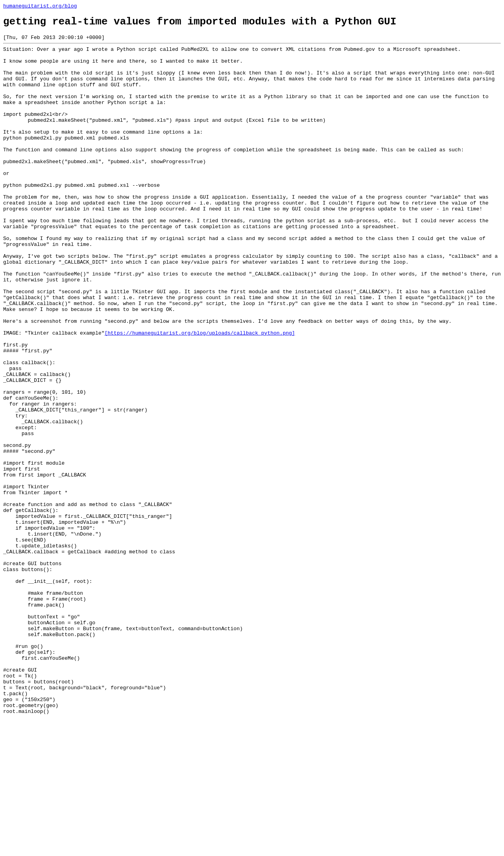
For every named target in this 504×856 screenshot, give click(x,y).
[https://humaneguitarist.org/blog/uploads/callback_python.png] (200, 395)
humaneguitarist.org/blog (40, 7)
